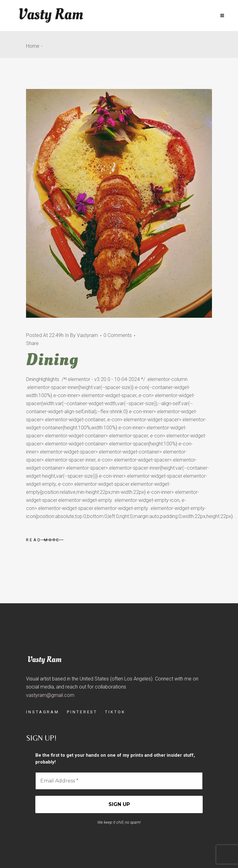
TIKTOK (115, 712)
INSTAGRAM (43, 712)
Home (33, 46)
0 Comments (118, 335)
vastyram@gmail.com (50, 695)
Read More (43, 540)
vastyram (87, 335)
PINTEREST (82, 712)
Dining (52, 360)
